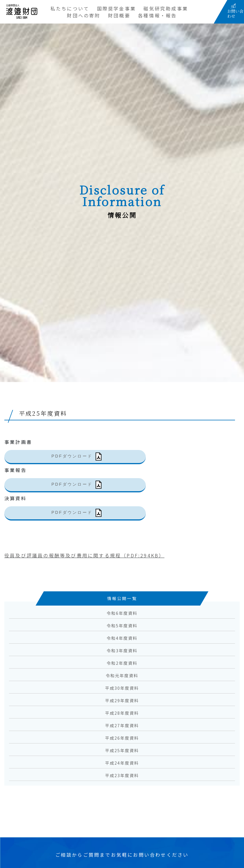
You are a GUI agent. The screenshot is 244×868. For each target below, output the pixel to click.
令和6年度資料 (122, 613)
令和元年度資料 (122, 676)
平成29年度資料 (122, 700)
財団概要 (119, 15)
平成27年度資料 (122, 725)
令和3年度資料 (122, 651)
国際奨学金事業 (116, 8)
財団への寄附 (84, 15)
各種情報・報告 (157, 15)
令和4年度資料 (122, 638)
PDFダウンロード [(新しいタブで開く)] (72, 456)
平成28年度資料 (122, 713)
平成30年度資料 (122, 688)
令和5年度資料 (122, 626)
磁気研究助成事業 (166, 8)
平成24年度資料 (122, 763)
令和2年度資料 (122, 663)
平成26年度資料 (122, 738)
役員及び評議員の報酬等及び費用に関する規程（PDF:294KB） (84, 555)
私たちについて (70, 8)
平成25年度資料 (122, 750)
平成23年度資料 (122, 775)
